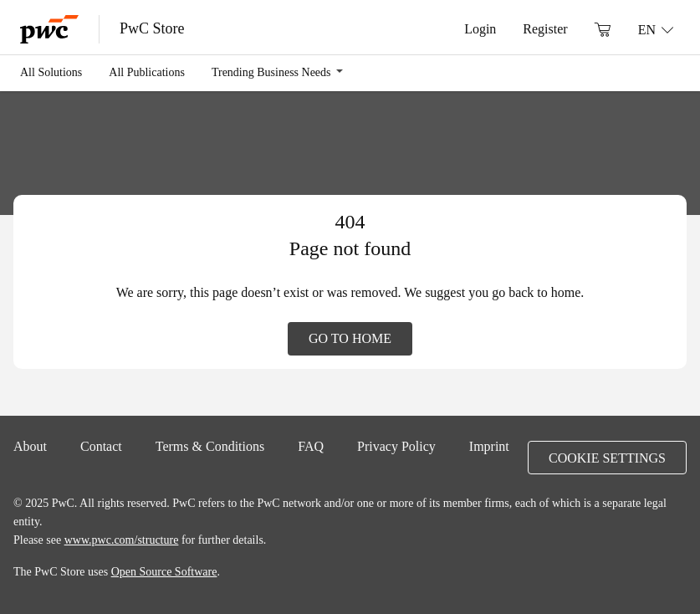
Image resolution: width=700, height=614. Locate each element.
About (30, 446)
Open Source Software (164, 571)
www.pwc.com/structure (122, 540)
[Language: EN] (656, 29)
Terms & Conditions (210, 446)
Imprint (489, 446)
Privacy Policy (396, 446)
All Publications (147, 72)
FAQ (311, 446)
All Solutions (51, 72)
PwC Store (152, 28)
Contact (101, 446)
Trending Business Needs (271, 72)
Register (545, 28)
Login (480, 28)
